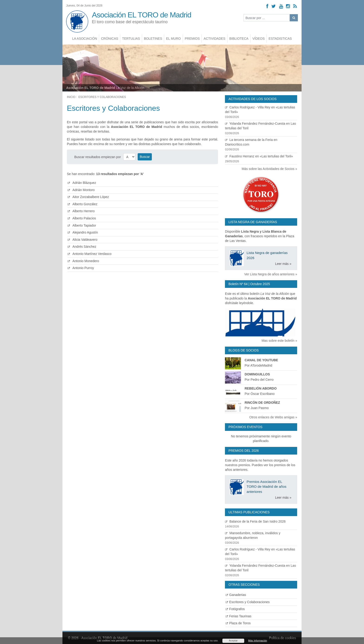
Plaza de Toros (238, 623)
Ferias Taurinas (238, 616)
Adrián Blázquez (82, 183)
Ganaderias (236, 595)
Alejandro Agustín (83, 232)
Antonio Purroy (81, 268)
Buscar (145, 157)
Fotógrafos (235, 609)
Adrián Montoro (81, 190)
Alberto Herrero (81, 211)
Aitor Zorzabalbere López (88, 197)
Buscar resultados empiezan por (98, 157)
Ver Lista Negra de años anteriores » (271, 274)
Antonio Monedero (83, 261)
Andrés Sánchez (82, 247)
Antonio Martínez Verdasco (89, 254)
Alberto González (83, 204)
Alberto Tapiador (82, 225)
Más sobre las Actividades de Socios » (269, 169)
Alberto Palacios (82, 218)
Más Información (258, 641)
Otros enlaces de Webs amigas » (273, 417)
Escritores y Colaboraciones (248, 602)
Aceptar (233, 641)
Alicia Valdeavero (82, 240)
